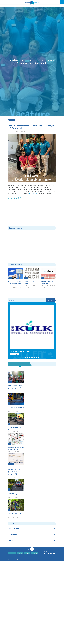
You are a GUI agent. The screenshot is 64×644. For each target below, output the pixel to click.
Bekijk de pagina (14, 354)
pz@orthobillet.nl (34, 193)
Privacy (27, 556)
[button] (24, 358)
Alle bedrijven (51, 300)
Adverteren (12, 556)
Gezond (12, 120)
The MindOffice (52, 562)
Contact (20, 556)
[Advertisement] (32, 213)
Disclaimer (34, 556)
